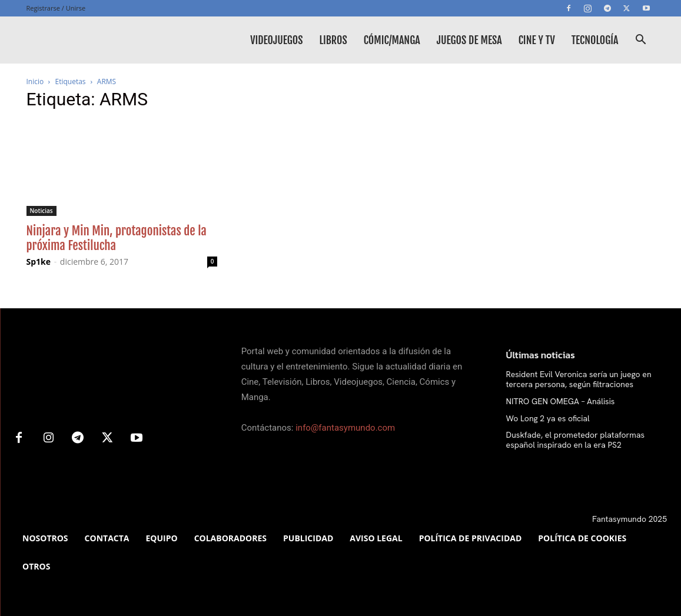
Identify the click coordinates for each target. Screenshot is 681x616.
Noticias (41, 211)
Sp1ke (39, 262)
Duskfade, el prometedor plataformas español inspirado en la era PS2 (575, 440)
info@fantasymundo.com (345, 428)
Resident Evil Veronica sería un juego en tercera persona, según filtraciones (579, 379)
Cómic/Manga (392, 40)
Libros (333, 40)
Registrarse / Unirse (56, 8)
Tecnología (595, 40)
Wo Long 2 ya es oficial (548, 418)
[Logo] (115, 40)
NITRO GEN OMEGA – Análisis (561, 401)
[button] (641, 41)
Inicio (35, 81)
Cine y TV (537, 40)
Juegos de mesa (469, 40)
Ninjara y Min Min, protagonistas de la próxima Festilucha (117, 238)
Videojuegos (276, 40)
